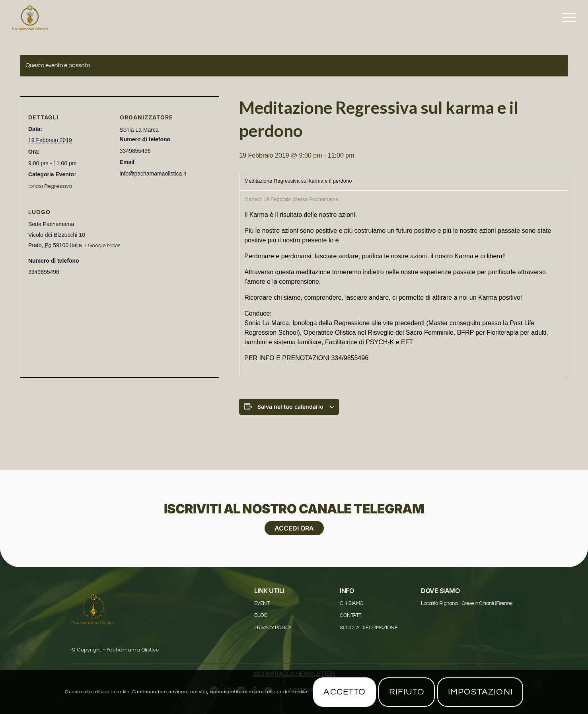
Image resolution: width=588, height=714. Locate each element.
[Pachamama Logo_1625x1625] (30, 18)
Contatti (351, 615)
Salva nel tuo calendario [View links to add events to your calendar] (290, 407)
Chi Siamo (352, 603)
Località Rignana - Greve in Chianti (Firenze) (467, 603)
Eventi (262, 603)
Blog (261, 615)
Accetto (345, 692)
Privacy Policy (273, 628)
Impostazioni (480, 692)
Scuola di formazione (369, 628)
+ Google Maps (102, 246)
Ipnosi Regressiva (50, 186)
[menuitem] (567, 18)
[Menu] (567, 18)
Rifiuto (407, 692)
